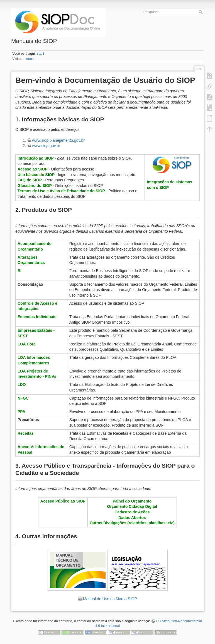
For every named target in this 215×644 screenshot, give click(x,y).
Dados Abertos (132, 518)
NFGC (23, 398)
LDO (22, 385)
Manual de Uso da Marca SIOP (110, 599)
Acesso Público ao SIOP (63, 501)
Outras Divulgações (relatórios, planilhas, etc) (132, 523)
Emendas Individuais (37, 317)
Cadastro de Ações (132, 512)
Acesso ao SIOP (32, 169)
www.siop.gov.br (46, 146)
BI (19, 271)
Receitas (26, 433)
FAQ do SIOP (30, 180)
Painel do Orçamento (132, 501)
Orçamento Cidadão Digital (132, 506)
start (40, 54)
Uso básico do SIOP (36, 175)
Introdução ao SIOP (36, 158)
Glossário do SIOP (35, 186)
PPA (21, 412)
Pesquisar (201, 12)
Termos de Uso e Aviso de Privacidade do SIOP (61, 191)
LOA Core (27, 344)
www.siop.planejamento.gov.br (58, 140)
